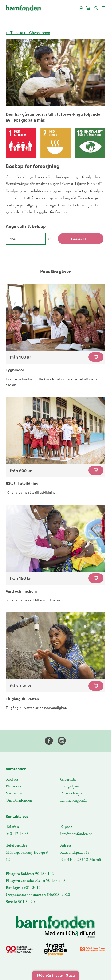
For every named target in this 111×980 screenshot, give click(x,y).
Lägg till (81, 239)
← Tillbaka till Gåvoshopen (28, 33)
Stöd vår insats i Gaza (56, 975)
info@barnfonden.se (76, 834)
